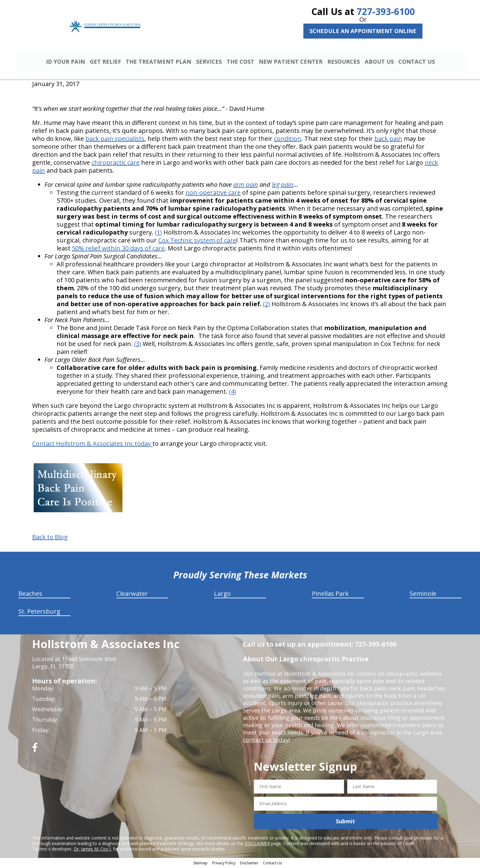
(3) (138, 345)
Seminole (423, 594)
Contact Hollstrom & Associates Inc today (92, 444)
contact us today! (266, 741)
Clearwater (132, 594)
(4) (232, 392)
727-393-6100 (386, 11)
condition (288, 139)
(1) (158, 233)
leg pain (283, 185)
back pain (388, 139)
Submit (345, 822)
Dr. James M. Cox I (92, 849)
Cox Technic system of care (197, 241)
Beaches (30, 594)
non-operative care (213, 193)
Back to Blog (50, 538)
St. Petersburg (39, 612)
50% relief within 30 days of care (118, 249)
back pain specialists (115, 139)
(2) (266, 305)
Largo (222, 594)
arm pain (246, 185)
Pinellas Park (330, 594)
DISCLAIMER (257, 844)
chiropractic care (116, 163)
